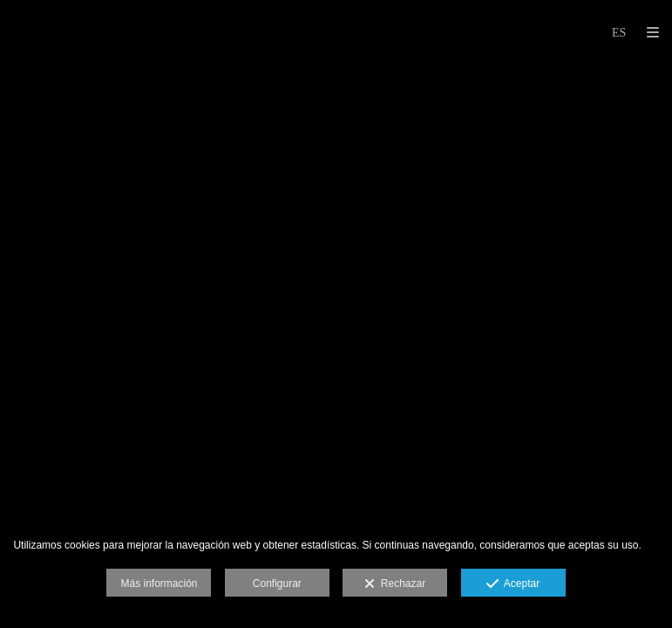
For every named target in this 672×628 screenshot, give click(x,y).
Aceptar (513, 584)
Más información (159, 584)
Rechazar (395, 584)
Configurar (277, 584)
